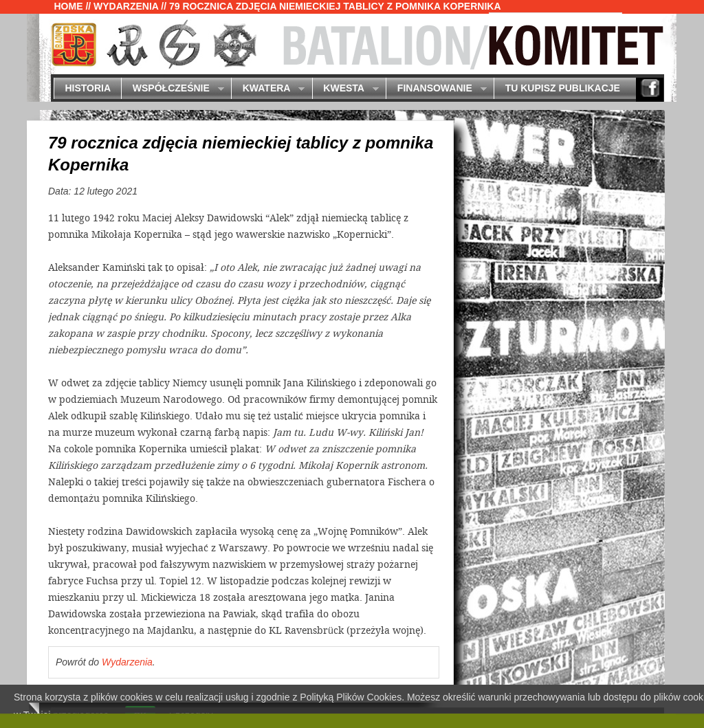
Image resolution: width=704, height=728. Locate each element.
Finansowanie (436, 89)
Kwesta (345, 89)
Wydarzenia (126, 6)
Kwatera (268, 89)
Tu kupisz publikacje (563, 88)
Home (69, 6)
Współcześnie (172, 89)
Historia (88, 88)
